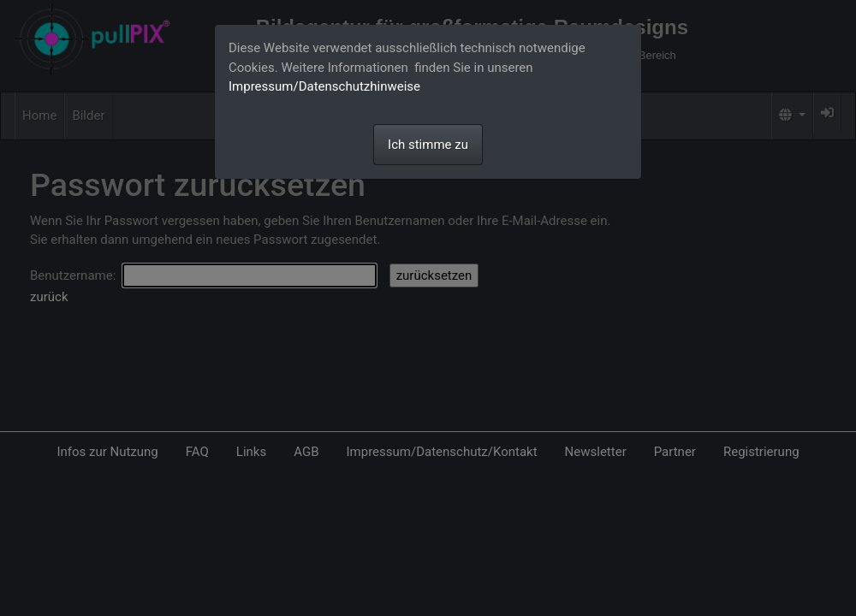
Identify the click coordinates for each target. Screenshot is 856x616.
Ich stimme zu (428, 145)
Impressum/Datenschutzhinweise (324, 86)
